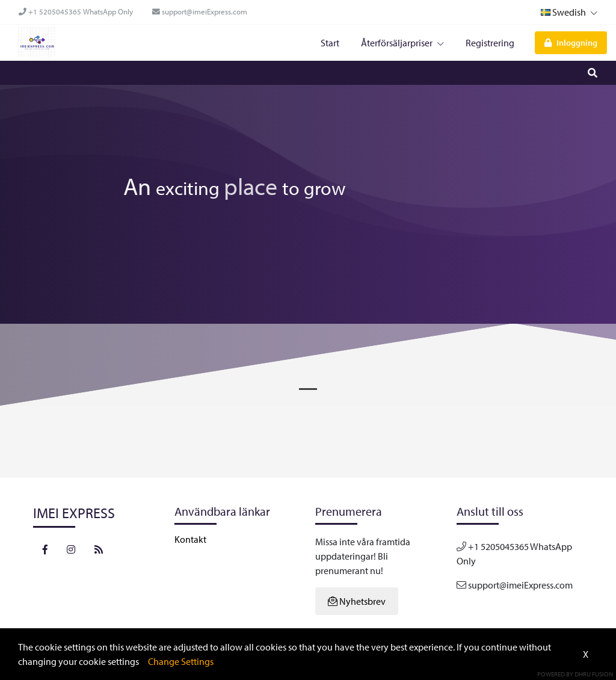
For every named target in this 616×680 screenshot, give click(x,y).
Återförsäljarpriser (402, 43)
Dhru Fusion (594, 674)
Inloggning (571, 42)
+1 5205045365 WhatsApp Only (76, 11)
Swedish (569, 12)
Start (330, 43)
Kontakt (190, 539)
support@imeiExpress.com (200, 11)
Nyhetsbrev (357, 601)
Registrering (490, 43)
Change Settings (181, 661)
